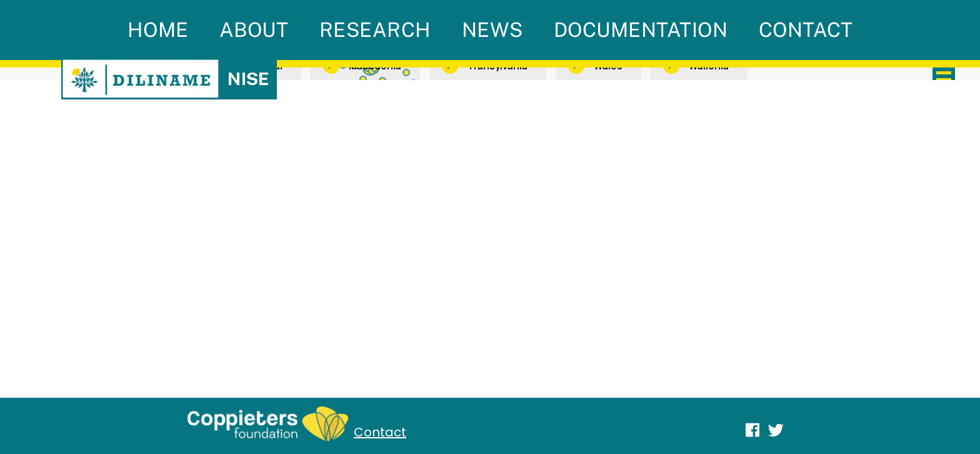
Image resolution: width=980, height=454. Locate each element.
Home (158, 30)
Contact (806, 30)
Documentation (641, 30)
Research (375, 30)
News (492, 30)
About (254, 30)
